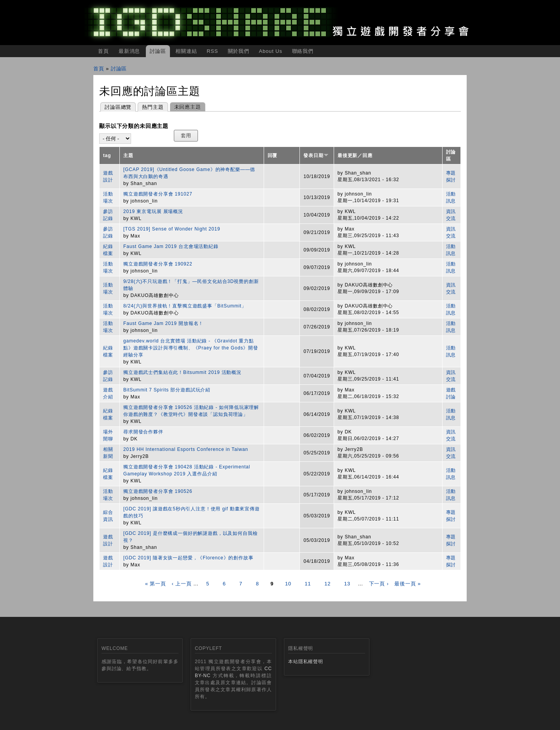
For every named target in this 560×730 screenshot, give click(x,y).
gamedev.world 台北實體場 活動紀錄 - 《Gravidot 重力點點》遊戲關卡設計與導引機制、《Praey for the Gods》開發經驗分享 (191, 348)
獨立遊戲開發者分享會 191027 (158, 194)
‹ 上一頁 (181, 584)
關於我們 (239, 51)
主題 (128, 155)
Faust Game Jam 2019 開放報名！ (163, 323)
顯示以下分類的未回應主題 (134, 126)
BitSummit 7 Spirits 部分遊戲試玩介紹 (167, 390)
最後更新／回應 (355, 155)
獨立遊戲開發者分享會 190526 (158, 491)
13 (347, 584)
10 (288, 584)
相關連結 (186, 51)
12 (327, 584)
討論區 (158, 51)
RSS (212, 51)
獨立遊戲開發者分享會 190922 (158, 264)
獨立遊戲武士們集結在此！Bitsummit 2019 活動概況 (182, 372)
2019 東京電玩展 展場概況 (153, 211)
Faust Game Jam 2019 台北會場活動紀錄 (171, 246)
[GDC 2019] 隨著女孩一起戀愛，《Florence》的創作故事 (188, 558)
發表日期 (316, 155)
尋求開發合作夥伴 (143, 432)
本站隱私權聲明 (306, 662)
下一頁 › (379, 584)
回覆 (273, 155)
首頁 (103, 51)
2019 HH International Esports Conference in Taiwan (186, 449)
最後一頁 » (408, 584)
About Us (271, 51)
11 (308, 584)
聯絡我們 (303, 51)
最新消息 (129, 51)
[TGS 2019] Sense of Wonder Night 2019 (172, 229)
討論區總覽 (118, 107)
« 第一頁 (156, 584)
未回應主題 (185, 106)
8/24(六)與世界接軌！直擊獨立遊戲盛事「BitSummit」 (185, 306)
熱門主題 (153, 107)
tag (107, 155)
